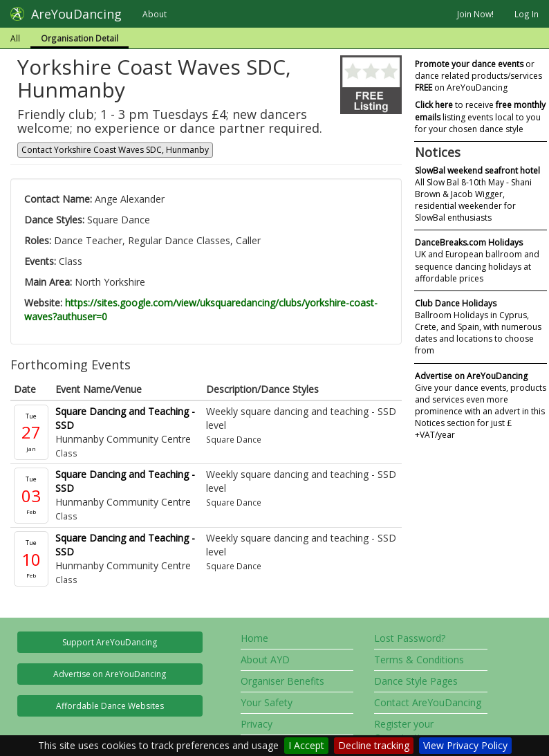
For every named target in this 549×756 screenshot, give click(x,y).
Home (254, 638)
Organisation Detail (80, 38)
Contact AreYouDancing (428, 702)
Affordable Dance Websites (110, 706)
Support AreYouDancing (110, 642)
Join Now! (475, 14)
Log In (527, 14)
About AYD (265, 660)
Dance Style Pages (416, 681)
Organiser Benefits (282, 681)
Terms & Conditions (419, 660)
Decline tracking (374, 745)
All (15, 38)
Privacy (257, 724)
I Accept (306, 745)
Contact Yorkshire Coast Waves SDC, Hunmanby (115, 150)
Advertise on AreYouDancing (110, 674)
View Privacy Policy (465, 745)
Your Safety (267, 702)
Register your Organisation (404, 731)
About (155, 14)
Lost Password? (410, 638)
